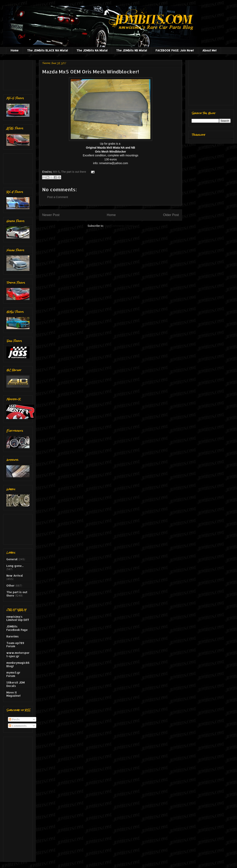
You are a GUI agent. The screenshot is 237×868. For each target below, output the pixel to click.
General (12, 559)
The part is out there (74, 172)
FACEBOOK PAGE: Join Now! (175, 50)
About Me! (209, 50)
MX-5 (56, 172)
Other (10, 585)
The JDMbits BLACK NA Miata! (47, 50)
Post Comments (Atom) (119, 226)
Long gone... (15, 566)
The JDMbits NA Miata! (92, 50)
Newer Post (51, 215)
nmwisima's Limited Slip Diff (18, 618)
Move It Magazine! (13, 694)
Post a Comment (58, 197)
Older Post (171, 215)
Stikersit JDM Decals (16, 684)
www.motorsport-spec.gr (18, 654)
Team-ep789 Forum (15, 645)
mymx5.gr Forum (13, 674)
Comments (18, 726)
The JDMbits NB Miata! (132, 50)
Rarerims (13, 636)
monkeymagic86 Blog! (18, 664)
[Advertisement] (19, 74)
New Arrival (15, 576)
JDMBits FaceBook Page (17, 628)
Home (15, 50)
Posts (14, 719)
